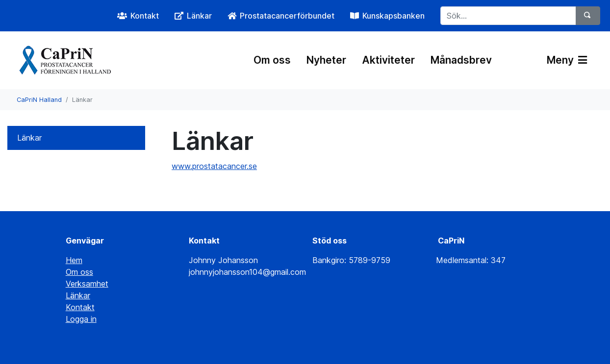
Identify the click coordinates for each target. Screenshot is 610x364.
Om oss (272, 60)
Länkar (29, 138)
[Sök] (588, 16)
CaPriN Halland (39, 100)
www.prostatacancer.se (214, 166)
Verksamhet (87, 284)
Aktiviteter (388, 60)
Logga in (81, 319)
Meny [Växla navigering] (567, 60)
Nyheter (326, 60)
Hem (74, 260)
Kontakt (80, 307)
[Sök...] (508, 16)
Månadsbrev (461, 60)
